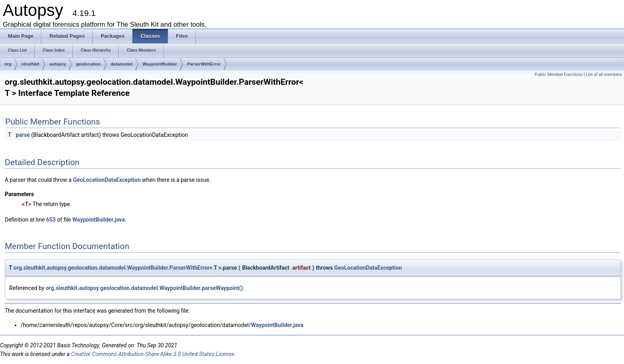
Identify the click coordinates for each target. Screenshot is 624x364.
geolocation (88, 64)
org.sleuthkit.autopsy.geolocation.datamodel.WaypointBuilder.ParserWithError (112, 268)
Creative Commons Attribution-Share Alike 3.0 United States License (152, 354)
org (8, 64)
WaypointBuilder (160, 64)
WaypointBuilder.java (99, 220)
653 (51, 220)
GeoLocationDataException (107, 180)
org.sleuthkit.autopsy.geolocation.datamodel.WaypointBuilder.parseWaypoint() (144, 288)
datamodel (122, 64)
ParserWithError (204, 64)
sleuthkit (30, 64)
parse (23, 135)
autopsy (58, 64)
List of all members (604, 75)
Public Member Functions (559, 75)
